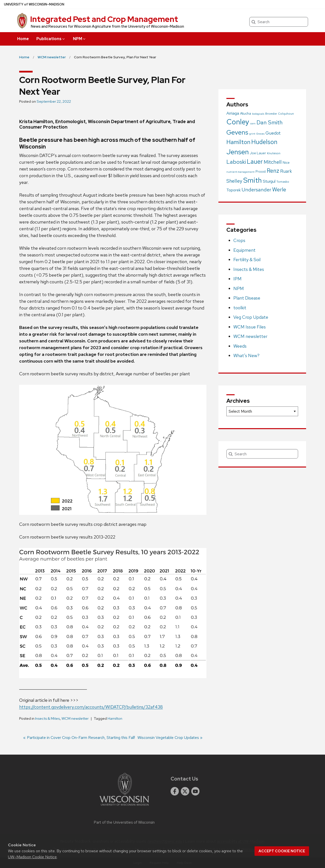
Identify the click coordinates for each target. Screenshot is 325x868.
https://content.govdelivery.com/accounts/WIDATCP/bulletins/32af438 (91, 707)
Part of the (124, 822)
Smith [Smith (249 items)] (253, 180)
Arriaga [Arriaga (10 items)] (233, 113)
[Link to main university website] (124, 807)
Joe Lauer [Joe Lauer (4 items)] (258, 153)
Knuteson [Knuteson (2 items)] (274, 153)
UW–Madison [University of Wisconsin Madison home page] (34, 4)
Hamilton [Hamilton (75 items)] (238, 142)
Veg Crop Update (251, 317)
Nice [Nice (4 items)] (286, 162)
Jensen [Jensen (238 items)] (238, 152)
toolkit (240, 308)
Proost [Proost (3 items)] (261, 172)
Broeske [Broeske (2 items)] (271, 114)
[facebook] (175, 791)
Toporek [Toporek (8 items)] (233, 190)
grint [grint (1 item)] (252, 134)
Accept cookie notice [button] (282, 851)
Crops (239, 240)
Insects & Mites (47, 718)
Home (23, 39)
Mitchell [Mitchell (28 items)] (273, 162)
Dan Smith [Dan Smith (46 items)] (270, 122)
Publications (51, 39)
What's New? (246, 355)
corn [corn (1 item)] (253, 123)
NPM (80, 39)
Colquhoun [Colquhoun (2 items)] (286, 114)
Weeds (240, 346)
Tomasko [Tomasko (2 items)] (283, 182)
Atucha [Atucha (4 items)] (246, 113)
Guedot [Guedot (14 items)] (273, 133)
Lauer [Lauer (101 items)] (255, 162)
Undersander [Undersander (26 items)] (256, 190)
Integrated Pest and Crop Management (104, 19)
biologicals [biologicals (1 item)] (258, 114)
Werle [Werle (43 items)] (279, 190)
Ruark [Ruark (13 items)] (286, 171)
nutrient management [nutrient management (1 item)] (240, 172)
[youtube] (195, 791)
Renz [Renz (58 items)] (273, 171)
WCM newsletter (75, 718)
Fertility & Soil (247, 260)
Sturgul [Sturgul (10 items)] (269, 181)
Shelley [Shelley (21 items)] (234, 181)
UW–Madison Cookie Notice (32, 857)
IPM (237, 279)
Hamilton (115, 718)
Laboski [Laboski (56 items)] (236, 162)
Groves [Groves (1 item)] (260, 134)
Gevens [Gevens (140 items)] (237, 132)
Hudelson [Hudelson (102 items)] (264, 142)
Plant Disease (247, 298)
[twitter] (185, 791)
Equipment (244, 250)
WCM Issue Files (250, 327)
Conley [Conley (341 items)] (238, 122)
